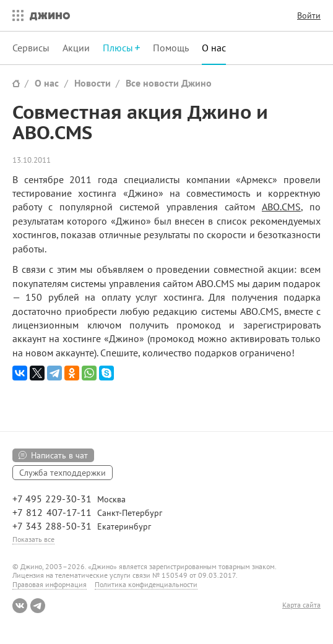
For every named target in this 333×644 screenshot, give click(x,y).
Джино (50, 15)
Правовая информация (50, 584)
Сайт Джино (16, 83)
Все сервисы (15, 15)
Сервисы (31, 48)
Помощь (171, 48)
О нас (214, 48)
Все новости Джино (169, 83)
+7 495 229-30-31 (52, 499)
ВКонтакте (20, 606)
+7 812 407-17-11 (52, 512)
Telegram (38, 606)
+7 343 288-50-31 (52, 526)
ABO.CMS (281, 207)
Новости (93, 83)
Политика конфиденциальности (146, 584)
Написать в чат (59, 455)
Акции (76, 48)
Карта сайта (301, 605)
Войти (309, 15)
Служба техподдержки (63, 473)
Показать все (33, 539)
